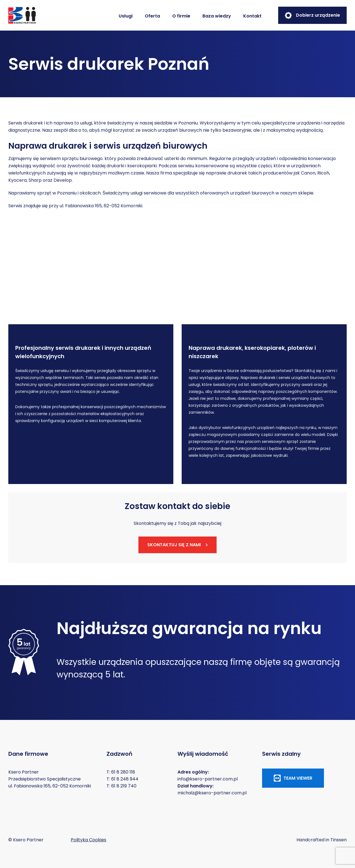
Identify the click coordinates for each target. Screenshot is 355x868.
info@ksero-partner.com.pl (208, 779)
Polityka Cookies (88, 840)
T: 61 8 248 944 (122, 779)
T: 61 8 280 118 (121, 772)
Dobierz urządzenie (312, 15)
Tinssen (338, 840)
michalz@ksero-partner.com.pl (212, 793)
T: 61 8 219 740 (121, 786)
